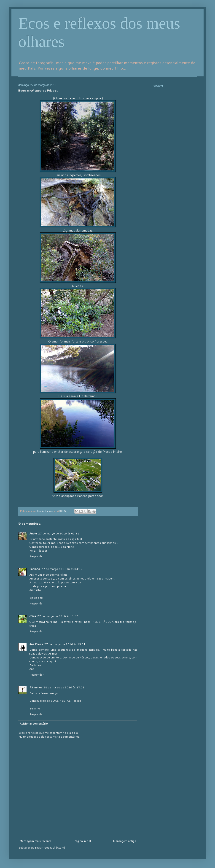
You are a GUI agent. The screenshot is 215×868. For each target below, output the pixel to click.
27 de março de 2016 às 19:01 (65, 644)
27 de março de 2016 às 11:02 (58, 616)
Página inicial (82, 841)
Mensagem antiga (125, 841)
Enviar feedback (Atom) (50, 848)
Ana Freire (36, 644)
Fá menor (36, 687)
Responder (36, 556)
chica (33, 616)
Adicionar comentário (34, 724)
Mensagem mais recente (35, 841)
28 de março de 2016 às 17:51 (64, 687)
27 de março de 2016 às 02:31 (59, 533)
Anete (33, 533)
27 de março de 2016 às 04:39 (62, 569)
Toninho (35, 569)
